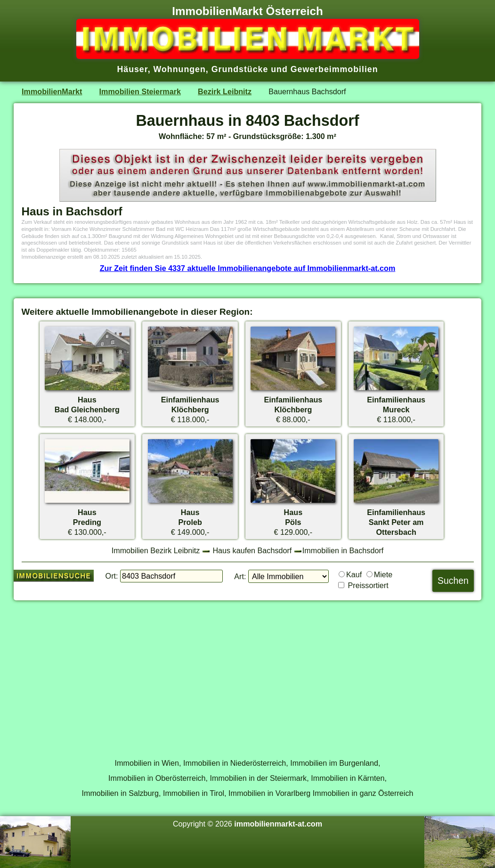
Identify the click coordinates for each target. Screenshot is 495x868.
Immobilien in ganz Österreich (363, 793)
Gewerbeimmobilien (334, 69)
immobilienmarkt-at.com (278, 824)
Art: (240, 576)
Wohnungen (180, 69)
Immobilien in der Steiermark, (260, 778)
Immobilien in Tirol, (195, 793)
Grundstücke (240, 69)
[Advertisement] (248, 674)
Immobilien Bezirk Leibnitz (156, 550)
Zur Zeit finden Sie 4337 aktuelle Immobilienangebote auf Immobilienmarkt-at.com (248, 268)
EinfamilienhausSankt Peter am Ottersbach (396, 522)
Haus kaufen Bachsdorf (252, 550)
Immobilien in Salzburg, (121, 793)
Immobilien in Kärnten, (349, 778)
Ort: (112, 576)
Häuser (132, 69)
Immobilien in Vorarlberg (269, 793)
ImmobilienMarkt (52, 91)
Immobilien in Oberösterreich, (158, 778)
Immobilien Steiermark (140, 91)
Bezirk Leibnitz (225, 91)
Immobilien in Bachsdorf (343, 550)
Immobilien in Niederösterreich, (236, 763)
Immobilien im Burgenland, (335, 763)
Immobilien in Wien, (148, 763)
